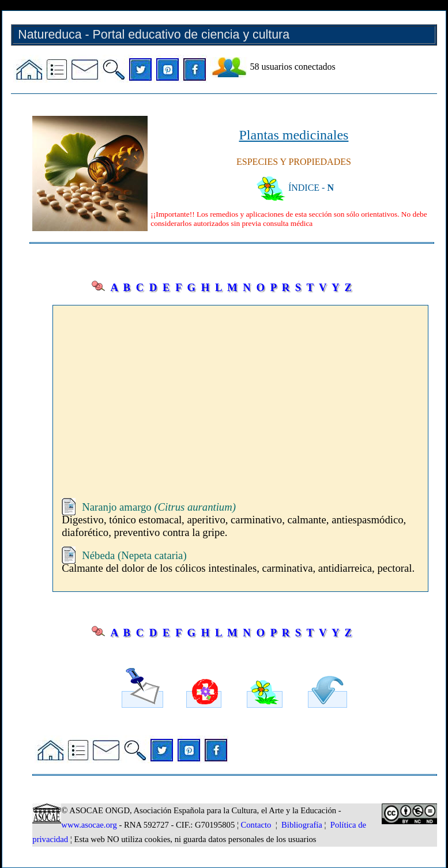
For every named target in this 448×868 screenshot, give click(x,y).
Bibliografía (302, 825)
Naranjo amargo (159, 507)
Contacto (256, 825)
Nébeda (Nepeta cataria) (134, 555)
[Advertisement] (240, 392)
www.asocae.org (89, 825)
